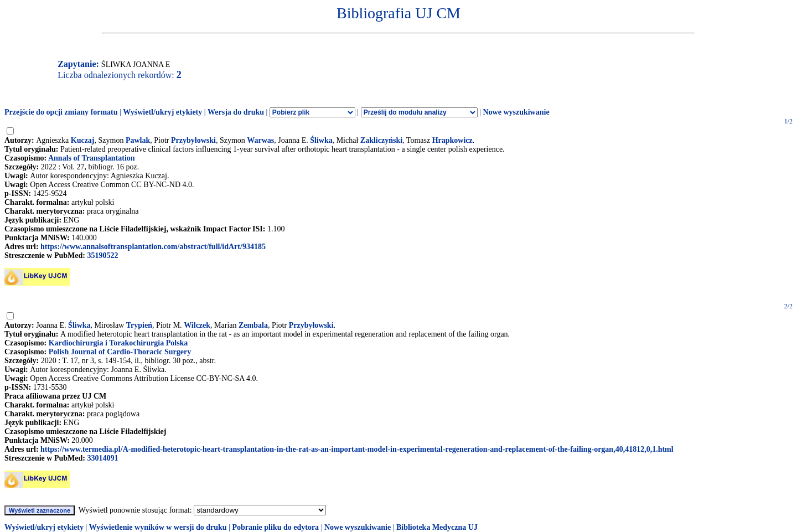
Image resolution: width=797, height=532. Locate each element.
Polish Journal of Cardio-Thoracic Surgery (120, 352)
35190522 (102, 255)
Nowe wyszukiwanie (516, 112)
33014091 (102, 458)
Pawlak (138, 140)
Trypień (139, 325)
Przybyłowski (193, 140)
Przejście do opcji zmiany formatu (61, 112)
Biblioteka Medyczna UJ (437, 527)
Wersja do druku (236, 112)
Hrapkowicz (452, 140)
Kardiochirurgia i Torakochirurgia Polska (118, 343)
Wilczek (197, 325)
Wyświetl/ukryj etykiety (162, 112)
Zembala (253, 325)
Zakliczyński (381, 140)
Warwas (260, 140)
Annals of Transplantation (92, 158)
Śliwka (321, 140)
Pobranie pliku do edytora (275, 527)
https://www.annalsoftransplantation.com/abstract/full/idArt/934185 (153, 247)
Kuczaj (83, 140)
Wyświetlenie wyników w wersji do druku (158, 527)
